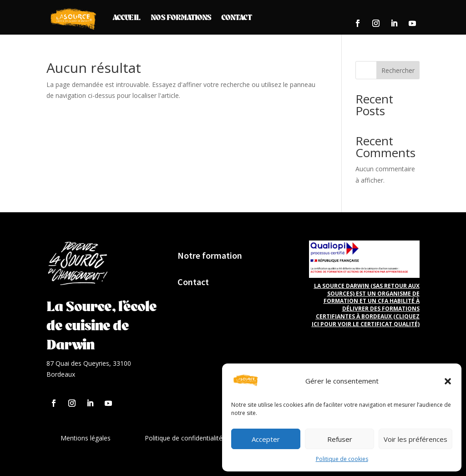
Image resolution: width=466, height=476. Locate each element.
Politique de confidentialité (184, 438)
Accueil (127, 17)
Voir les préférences (415, 439)
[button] (448, 381)
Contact (237, 17)
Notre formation (210, 255)
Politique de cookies (342, 459)
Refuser (340, 439)
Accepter (266, 439)
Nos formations (181, 17)
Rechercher (398, 70)
